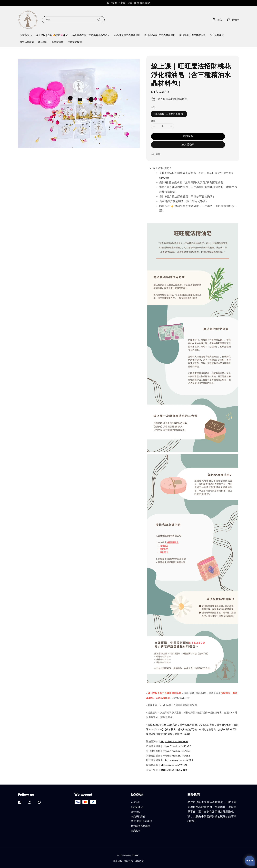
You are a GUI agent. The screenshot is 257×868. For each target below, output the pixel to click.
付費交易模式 (75, 42)
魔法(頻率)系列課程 (141, 821)
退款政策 (139, 861)
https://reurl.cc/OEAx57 (174, 741)
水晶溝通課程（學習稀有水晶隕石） (91, 35)
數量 (153, 121)
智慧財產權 (58, 42)
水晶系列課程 (138, 817)
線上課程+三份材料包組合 (169, 114)
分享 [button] (156, 154)
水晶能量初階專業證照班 (127, 35)
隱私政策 (129, 861)
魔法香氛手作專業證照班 (193, 35)
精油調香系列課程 (141, 826)
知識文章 (136, 831)
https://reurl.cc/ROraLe (177, 756)
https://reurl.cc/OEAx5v (177, 751)
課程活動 (136, 812)
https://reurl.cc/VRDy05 (177, 746)
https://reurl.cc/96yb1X (174, 765)
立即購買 (188, 136)
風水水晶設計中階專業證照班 (160, 35)
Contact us (137, 807)
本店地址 (43, 42)
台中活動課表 (27, 42)
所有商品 (25, 35)
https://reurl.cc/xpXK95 (179, 760)
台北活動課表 (217, 35)
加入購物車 (188, 144)
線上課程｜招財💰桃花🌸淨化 (52, 35)
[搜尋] (99, 20)
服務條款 (118, 861)
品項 (153, 107)
